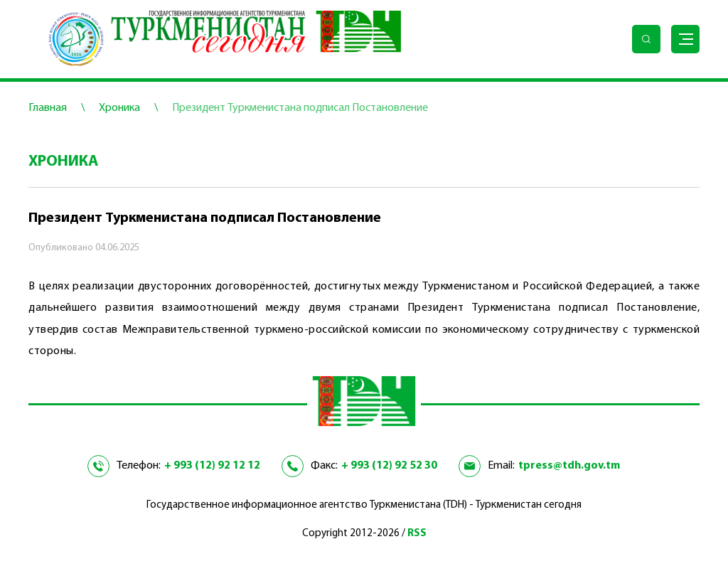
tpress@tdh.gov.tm (569, 466)
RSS (417, 534)
